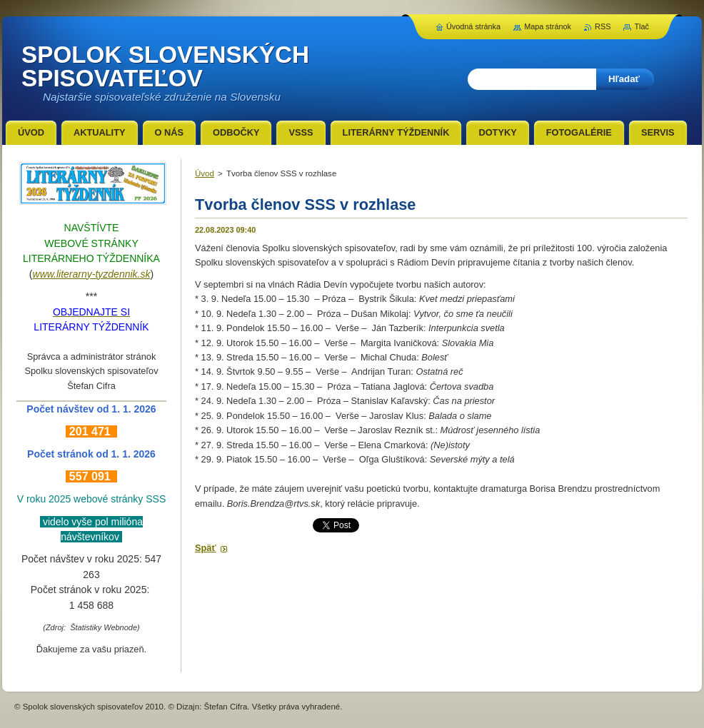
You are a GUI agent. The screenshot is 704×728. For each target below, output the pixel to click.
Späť (206, 548)
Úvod (205, 173)
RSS (603, 26)
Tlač (642, 26)
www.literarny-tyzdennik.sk (92, 274)
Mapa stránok (548, 26)
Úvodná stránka (473, 26)
